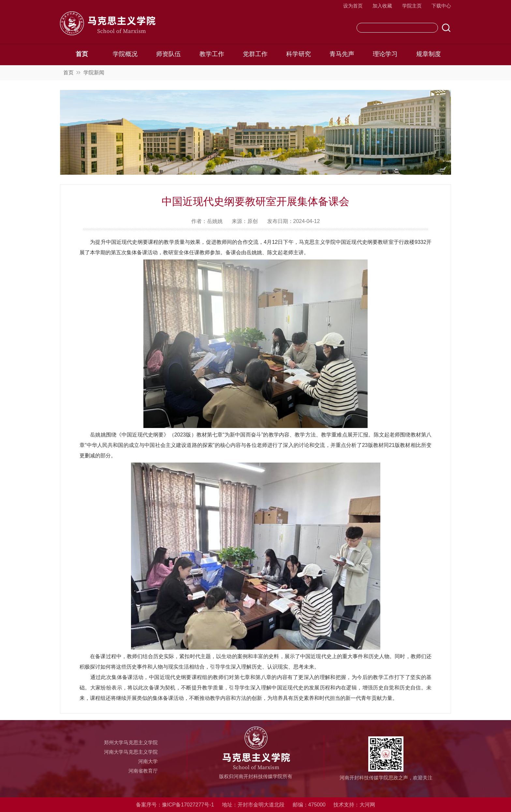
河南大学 (148, 761)
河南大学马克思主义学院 (131, 752)
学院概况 (125, 54)
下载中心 (441, 6)
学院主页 (412, 6)
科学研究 (299, 54)
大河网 (367, 805)
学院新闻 (94, 73)
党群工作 (255, 54)
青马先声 (342, 54)
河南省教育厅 (143, 771)
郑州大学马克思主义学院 (131, 742)
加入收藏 (382, 6)
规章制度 (429, 54)
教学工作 (212, 54)
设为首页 (353, 6)
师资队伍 (168, 54)
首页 (82, 54)
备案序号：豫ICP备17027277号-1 (175, 805)
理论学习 (385, 54)
